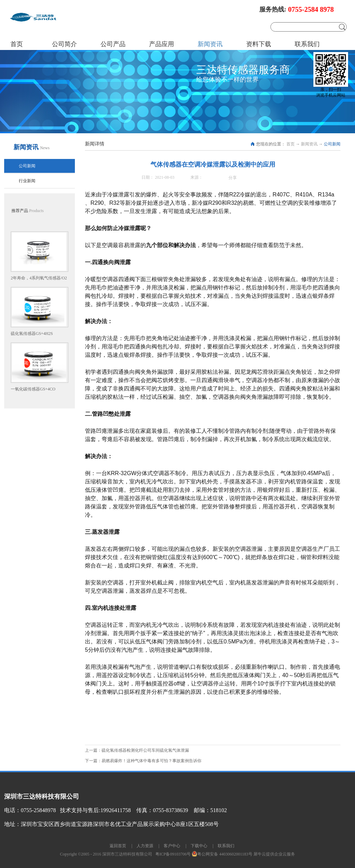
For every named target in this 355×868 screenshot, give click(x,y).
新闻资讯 (309, 144)
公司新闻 (332, 144)
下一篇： (143, 761)
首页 (17, 44)
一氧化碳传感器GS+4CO (33, 389)
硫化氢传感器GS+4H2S (32, 334)
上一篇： (137, 750)
